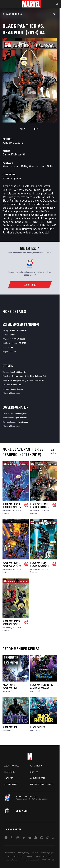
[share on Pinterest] (42, 838)
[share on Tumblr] (24, 838)
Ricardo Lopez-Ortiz (15, 166)
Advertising (36, 766)
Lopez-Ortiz (17, 510)
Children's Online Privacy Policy (39, 856)
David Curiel (16, 385)
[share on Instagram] (18, 838)
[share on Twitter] (12, 838)
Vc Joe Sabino (17, 389)
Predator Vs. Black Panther (10, 686)
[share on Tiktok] (54, 838)
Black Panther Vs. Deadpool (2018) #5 (12, 506)
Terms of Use (10, 853)
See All (54, 451)
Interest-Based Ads (32, 860)
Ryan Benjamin (12, 178)
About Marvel (12, 766)
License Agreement (13, 860)
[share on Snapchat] (36, 838)
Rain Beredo (23, 422)
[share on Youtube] (30, 838)
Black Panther (10, 727)
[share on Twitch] (48, 838)
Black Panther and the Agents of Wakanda (42, 686)
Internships (11, 784)
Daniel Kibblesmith (14, 154)
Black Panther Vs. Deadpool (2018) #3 (12, 564)
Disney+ (34, 772)
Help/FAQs (10, 772)
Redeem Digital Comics (42, 784)
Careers (9, 778)
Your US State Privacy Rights (43, 853)
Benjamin (6, 513)
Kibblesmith (7, 510)
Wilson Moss (15, 393)
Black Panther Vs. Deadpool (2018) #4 (39, 506)
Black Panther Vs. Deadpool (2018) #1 (12, 623)
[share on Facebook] (6, 838)
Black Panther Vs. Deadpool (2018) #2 (39, 564)
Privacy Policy (24, 853)
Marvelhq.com (37, 778)
